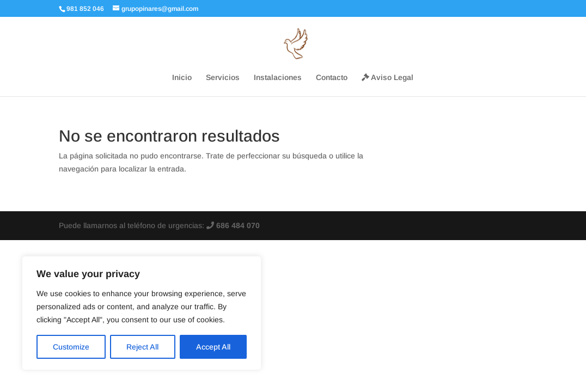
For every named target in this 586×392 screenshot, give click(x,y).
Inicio (182, 78)
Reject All (142, 347)
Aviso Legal (387, 78)
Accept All (213, 347)
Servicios (223, 78)
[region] (142, 313)
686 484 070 (233, 225)
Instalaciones (278, 78)
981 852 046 (85, 9)
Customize (71, 347)
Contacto (332, 78)
